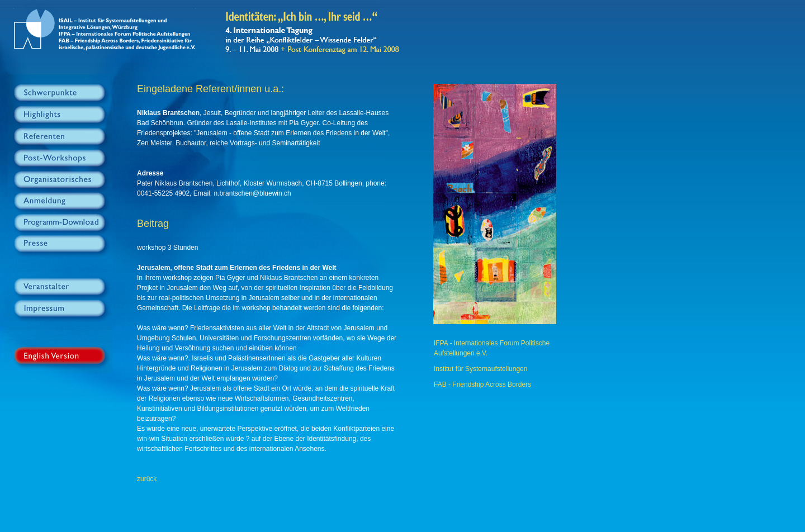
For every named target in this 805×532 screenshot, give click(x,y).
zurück (147, 479)
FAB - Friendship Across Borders (482, 384)
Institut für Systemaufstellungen (480, 369)
